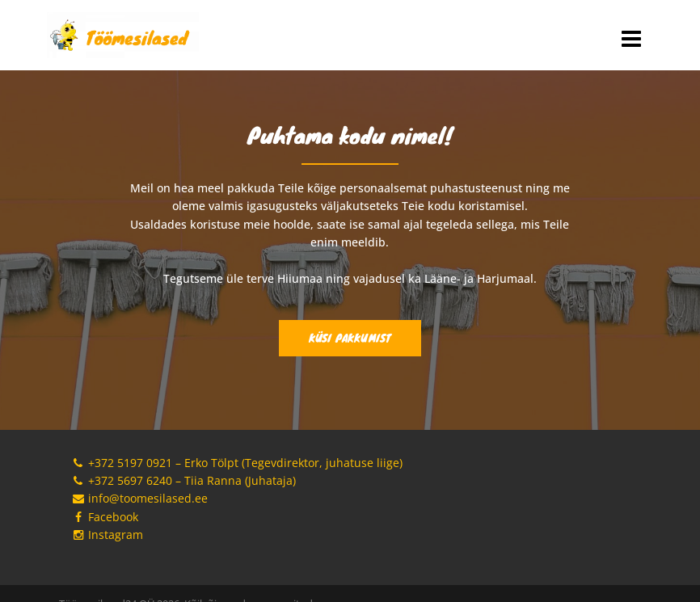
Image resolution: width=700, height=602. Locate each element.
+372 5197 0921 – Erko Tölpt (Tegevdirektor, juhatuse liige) (237, 463)
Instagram (107, 535)
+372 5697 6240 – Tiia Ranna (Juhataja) (183, 480)
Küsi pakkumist (350, 338)
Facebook (105, 517)
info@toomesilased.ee (139, 498)
